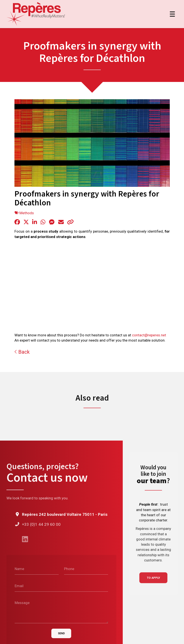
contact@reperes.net (149, 335)
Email (19, 586)
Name (19, 569)
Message (22, 603)
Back (22, 352)
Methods (27, 213)
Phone (69, 569)
